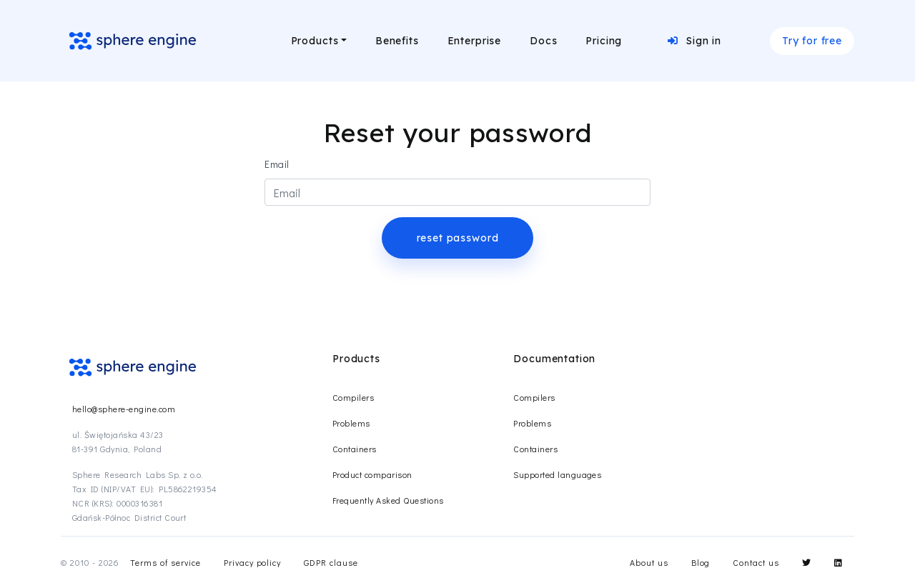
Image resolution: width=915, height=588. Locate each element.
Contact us (756, 562)
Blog (701, 562)
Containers (355, 449)
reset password (458, 238)
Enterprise (474, 41)
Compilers (353, 397)
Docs (543, 41)
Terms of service (165, 562)
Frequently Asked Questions (388, 500)
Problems (351, 423)
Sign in (694, 41)
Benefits (397, 41)
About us (649, 562)
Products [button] (315, 41)
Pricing (604, 41)
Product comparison (372, 474)
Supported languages (557, 474)
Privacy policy (252, 562)
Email (277, 164)
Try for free (812, 41)
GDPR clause (331, 562)
